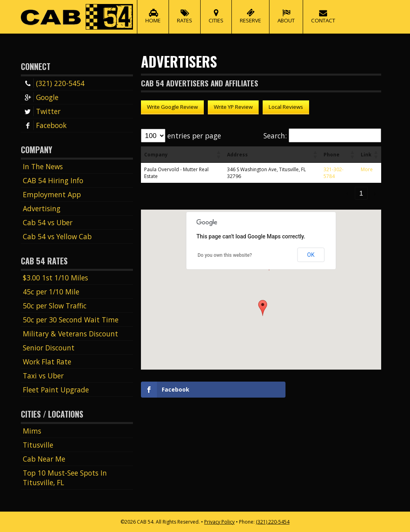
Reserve (250, 12)
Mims (32, 431)
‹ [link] (348, 193)
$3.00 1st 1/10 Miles (55, 278)
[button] (218, 154)
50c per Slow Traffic (55, 306)
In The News (43, 166)
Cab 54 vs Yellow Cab (57, 236)
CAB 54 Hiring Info (53, 180)
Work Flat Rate (47, 362)
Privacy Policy (219, 522)
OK (311, 255)
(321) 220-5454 (54, 83)
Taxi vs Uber (43, 376)
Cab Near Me (44, 459)
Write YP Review (233, 107)
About (286, 12)
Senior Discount (49, 348)
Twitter (42, 111)
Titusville (38, 445)
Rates (185, 12)
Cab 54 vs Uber (48, 222)
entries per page (194, 136)
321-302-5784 (334, 173)
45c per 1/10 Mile (51, 292)
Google (41, 97)
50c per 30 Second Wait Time (71, 320)
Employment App (52, 194)
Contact (323, 12)
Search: (275, 136)
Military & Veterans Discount (70, 334)
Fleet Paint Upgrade (56, 390)
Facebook (45, 125)
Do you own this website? (225, 255)
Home (153, 12)
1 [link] (361, 193)
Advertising (42, 208)
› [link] (375, 193)
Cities (216, 12)
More (367, 169)
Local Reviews (286, 107)
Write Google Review (172, 107)
